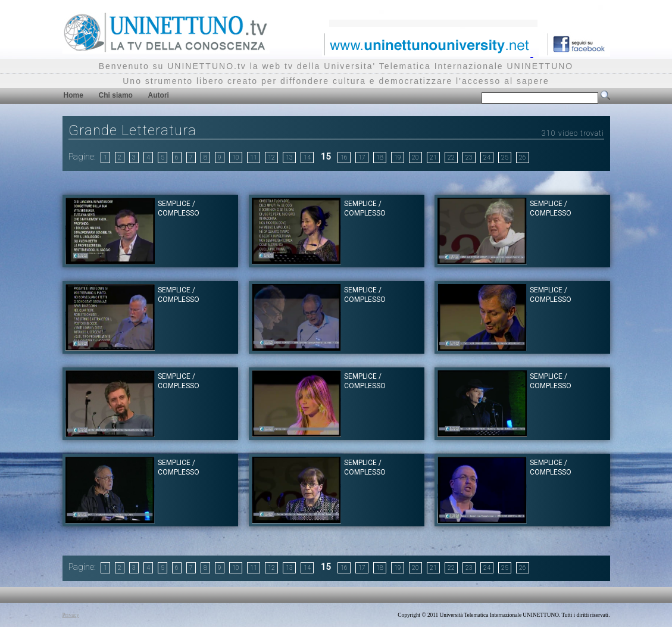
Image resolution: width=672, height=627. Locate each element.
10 (236, 157)
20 (415, 157)
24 (487, 157)
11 (254, 157)
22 (451, 157)
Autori (159, 95)
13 (289, 157)
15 (326, 157)
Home (74, 95)
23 (469, 157)
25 (505, 157)
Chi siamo (116, 95)
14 (307, 157)
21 (433, 157)
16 (344, 157)
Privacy (71, 615)
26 (523, 157)
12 (271, 157)
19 (398, 157)
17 (362, 157)
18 (380, 157)
